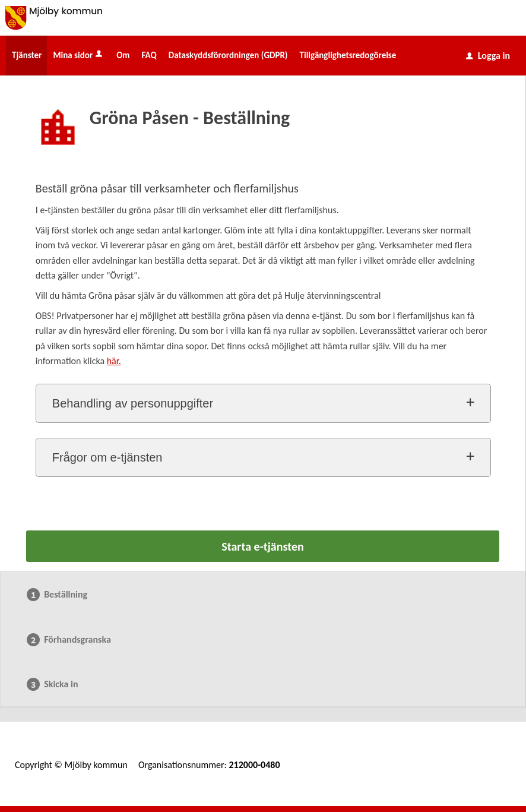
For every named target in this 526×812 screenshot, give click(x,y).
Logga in (488, 56)
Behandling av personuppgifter (133, 403)
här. (114, 361)
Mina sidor (79, 55)
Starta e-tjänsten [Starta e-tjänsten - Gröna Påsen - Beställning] (262, 546)
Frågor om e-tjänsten (107, 457)
